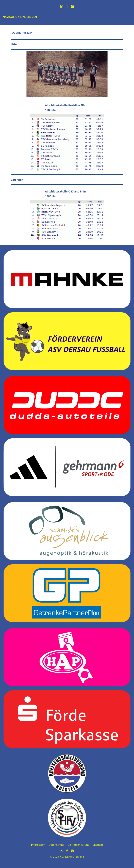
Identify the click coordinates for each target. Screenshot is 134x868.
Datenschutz (56, 845)
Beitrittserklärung (78, 845)
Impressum (38, 845)
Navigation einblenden (20, 17)
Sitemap (98, 845)
